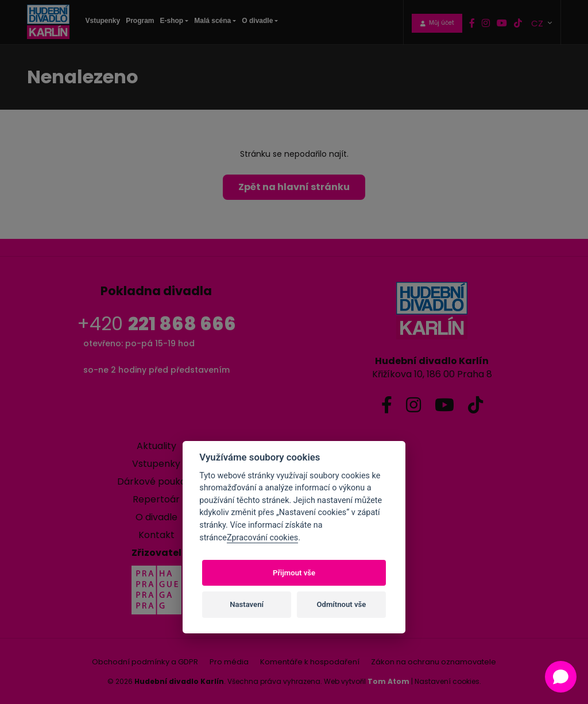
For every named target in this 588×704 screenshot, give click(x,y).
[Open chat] (561, 677)
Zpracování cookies (262, 538)
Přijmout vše (294, 573)
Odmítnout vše (342, 604)
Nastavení (247, 604)
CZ (538, 22)
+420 (156, 324)
